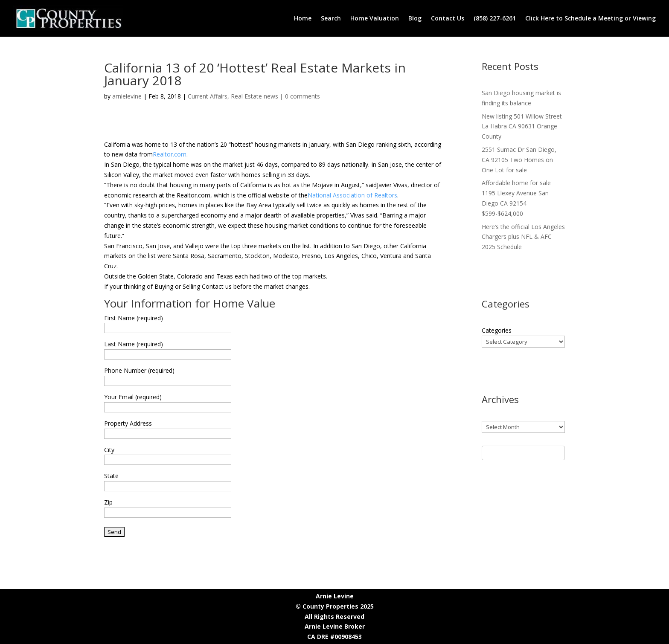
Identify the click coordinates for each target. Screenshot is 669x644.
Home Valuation (375, 18)
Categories (497, 330)
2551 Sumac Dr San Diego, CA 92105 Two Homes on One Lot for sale (519, 160)
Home (303, 18)
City (109, 450)
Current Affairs (208, 96)
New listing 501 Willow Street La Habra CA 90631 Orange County (522, 126)
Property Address (128, 423)
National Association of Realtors (352, 195)
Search (331, 18)
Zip (108, 502)
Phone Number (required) (139, 370)
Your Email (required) (133, 397)
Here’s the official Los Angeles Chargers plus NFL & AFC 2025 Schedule (523, 237)
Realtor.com (170, 154)
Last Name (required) (134, 344)
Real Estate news (255, 96)
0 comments (303, 96)
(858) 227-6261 (495, 18)
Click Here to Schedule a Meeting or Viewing (590, 18)
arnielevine (127, 96)
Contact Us (448, 18)
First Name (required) (134, 318)
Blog (415, 18)
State (111, 476)
